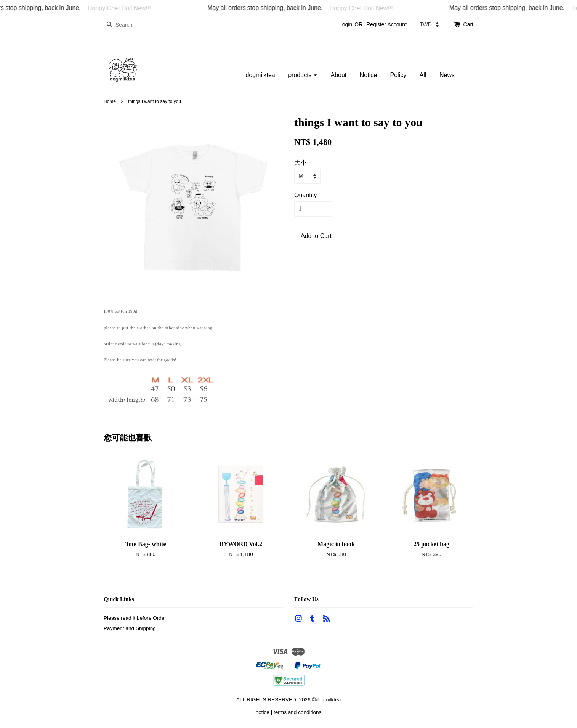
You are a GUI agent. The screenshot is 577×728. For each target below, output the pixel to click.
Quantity (306, 195)
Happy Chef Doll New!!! (128, 8)
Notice (368, 75)
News (447, 75)
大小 (300, 163)
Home (110, 101)
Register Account (386, 24)
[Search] (127, 25)
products (303, 75)
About (338, 75)
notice (263, 712)
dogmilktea (260, 75)
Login (346, 24)
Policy (398, 75)
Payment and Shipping (130, 628)
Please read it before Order (135, 618)
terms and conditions (297, 712)
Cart (468, 24)
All (423, 75)
